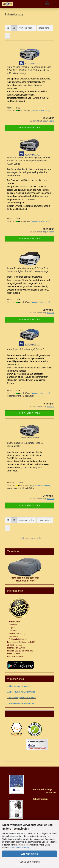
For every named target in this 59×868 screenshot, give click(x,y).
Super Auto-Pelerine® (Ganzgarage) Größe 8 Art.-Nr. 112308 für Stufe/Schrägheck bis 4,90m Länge (29, 161)
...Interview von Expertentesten (21, 703)
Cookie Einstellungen (30, 862)
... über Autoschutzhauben (19, 686)
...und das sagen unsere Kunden (21, 698)
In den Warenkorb (30, 128)
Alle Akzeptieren (29, 854)
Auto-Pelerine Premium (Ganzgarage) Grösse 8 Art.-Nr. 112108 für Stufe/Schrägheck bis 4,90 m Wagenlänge (29, 70)
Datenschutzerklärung (19, 848)
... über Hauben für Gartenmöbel (21, 692)
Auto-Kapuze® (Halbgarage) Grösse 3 (26, 349)
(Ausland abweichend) (40, 111)
